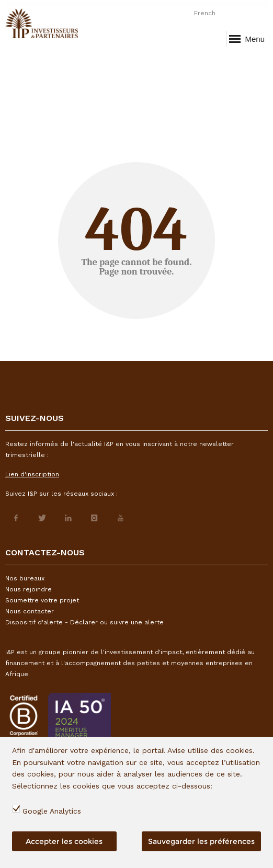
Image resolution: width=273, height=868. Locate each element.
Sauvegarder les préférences (201, 841)
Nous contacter (30, 611)
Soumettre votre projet (42, 600)
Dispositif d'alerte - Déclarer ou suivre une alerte (84, 622)
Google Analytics (52, 811)
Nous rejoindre (29, 589)
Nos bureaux (25, 578)
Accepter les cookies (64, 841)
